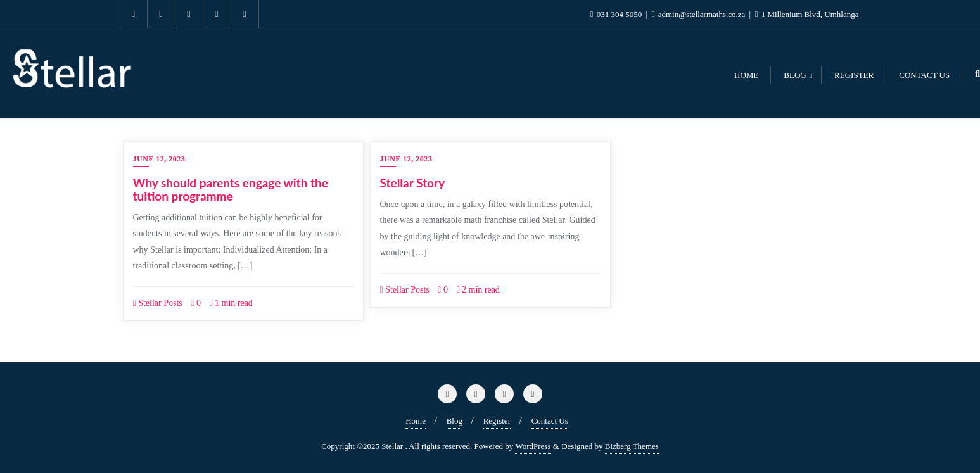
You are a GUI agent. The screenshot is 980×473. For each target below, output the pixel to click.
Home (416, 421)
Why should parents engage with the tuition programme (231, 189)
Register (497, 421)
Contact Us (550, 421)
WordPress (533, 446)
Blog (455, 421)
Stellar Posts (158, 303)
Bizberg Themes (632, 446)
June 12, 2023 (159, 159)
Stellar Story (413, 183)
